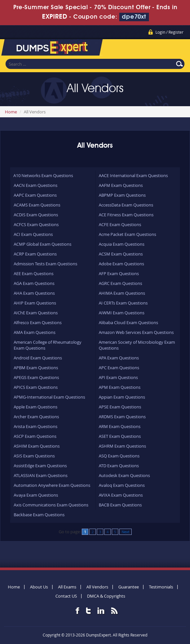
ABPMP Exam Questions (122, 195)
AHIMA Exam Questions (122, 293)
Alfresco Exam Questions (38, 322)
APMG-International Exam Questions (49, 397)
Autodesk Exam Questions (124, 475)
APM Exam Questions (120, 387)
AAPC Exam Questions (35, 195)
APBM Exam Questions (36, 368)
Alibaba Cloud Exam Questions (128, 322)
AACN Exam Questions (36, 185)
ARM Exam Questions (120, 426)
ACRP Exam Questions (35, 254)
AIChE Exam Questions (36, 313)
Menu (179, 49)
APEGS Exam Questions (36, 377)
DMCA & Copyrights (106, 596)
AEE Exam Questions (34, 273)
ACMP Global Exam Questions (43, 244)
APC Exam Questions (119, 368)
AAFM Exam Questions (121, 185)
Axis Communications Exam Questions (51, 505)
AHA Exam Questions (34, 293)
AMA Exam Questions (35, 332)
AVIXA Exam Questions (121, 495)
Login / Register (169, 32)
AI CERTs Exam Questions (123, 303)
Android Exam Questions (38, 358)
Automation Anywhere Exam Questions (52, 485)
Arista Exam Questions (36, 426)
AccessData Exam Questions (126, 205)
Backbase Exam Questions (39, 515)
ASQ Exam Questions (119, 456)
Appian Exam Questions (122, 397)
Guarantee (129, 587)
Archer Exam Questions (36, 417)
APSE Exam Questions (120, 407)
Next (125, 532)
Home (11, 112)
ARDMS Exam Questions (122, 417)
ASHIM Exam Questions (37, 446)
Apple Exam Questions (36, 407)
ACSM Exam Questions (121, 254)
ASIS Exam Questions (34, 456)
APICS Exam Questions (36, 387)
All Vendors (97, 587)
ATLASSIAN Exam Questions (41, 475)
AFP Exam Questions (119, 273)
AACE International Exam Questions (133, 175)
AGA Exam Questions (34, 283)
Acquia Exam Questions (122, 244)
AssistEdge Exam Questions (40, 466)
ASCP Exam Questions (35, 436)
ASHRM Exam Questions (122, 446)
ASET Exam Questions (120, 436)
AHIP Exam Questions (35, 303)
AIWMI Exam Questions (122, 313)
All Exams (67, 587)
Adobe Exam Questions (121, 264)
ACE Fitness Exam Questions (126, 215)
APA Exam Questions (119, 358)
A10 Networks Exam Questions (43, 175)
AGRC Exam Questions (120, 283)
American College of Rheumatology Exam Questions (48, 345)
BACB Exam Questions (120, 505)
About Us (39, 587)
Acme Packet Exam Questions (127, 234)
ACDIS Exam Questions (36, 215)
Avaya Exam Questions (36, 495)
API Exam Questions (118, 377)
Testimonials (161, 587)
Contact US (66, 596)
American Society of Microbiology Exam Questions (137, 345)
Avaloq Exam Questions (122, 485)
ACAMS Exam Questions (37, 205)
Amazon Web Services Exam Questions (136, 332)
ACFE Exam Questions (120, 224)
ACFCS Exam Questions (36, 224)
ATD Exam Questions (119, 466)
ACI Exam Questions (33, 234)
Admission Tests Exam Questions (45, 264)
